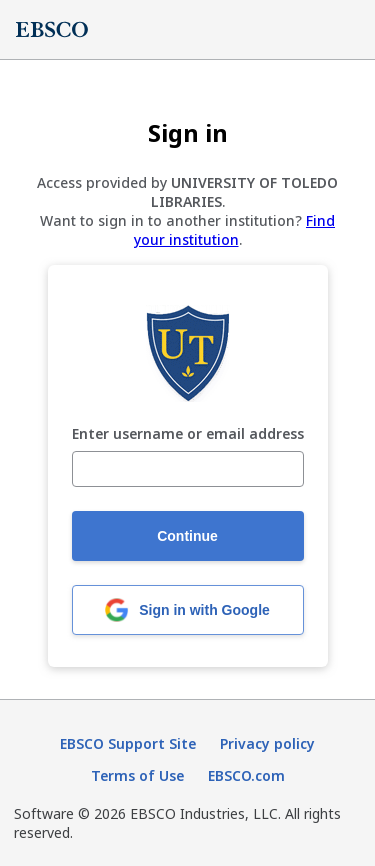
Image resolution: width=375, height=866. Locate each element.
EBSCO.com (246, 775)
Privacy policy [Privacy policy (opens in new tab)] (267, 743)
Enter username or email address (188, 434)
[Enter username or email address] (188, 469)
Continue (187, 536)
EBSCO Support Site (128, 743)
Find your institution (235, 230)
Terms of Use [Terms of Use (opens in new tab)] (137, 775)
